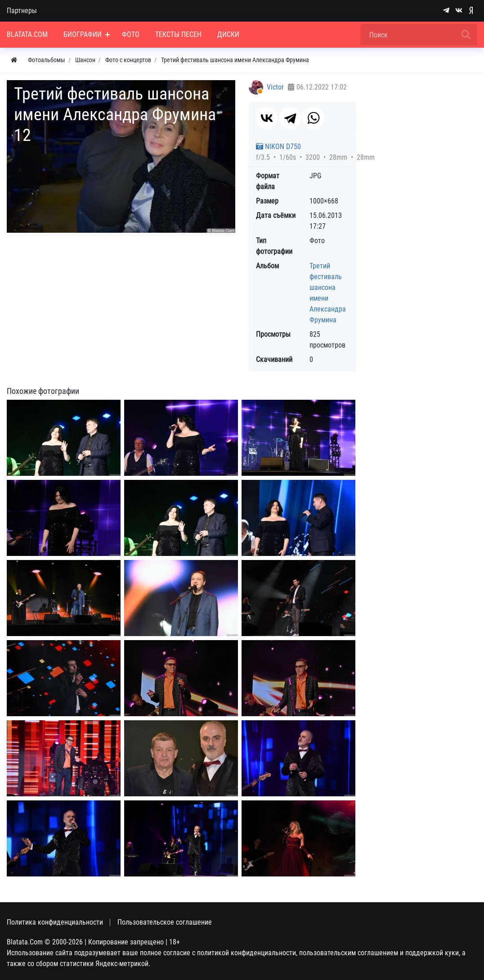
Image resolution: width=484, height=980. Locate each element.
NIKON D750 (278, 147)
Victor (275, 87)
